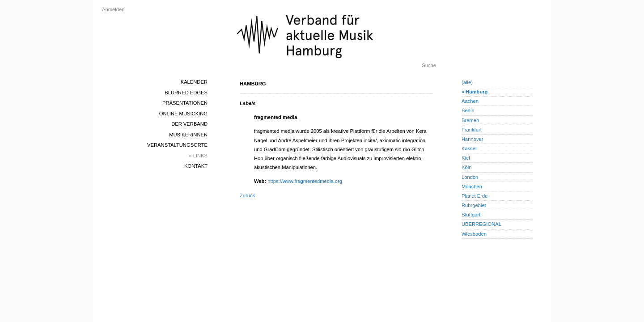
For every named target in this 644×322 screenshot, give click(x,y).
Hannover (472, 139)
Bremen (470, 120)
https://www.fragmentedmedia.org (305, 181)
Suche (429, 65)
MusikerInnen (188, 135)
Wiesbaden (474, 234)
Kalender (194, 82)
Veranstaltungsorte (177, 145)
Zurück (247, 195)
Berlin (468, 110)
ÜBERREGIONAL (481, 224)
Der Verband (189, 124)
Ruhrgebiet (474, 205)
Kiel (466, 158)
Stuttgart (471, 215)
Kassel (469, 148)
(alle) (467, 82)
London (470, 177)
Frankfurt (472, 130)
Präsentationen (185, 103)
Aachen (470, 101)
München (472, 186)
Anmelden (113, 9)
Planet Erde (475, 196)
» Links (198, 156)
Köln (466, 167)
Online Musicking (183, 114)
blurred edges (186, 93)
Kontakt (196, 166)
